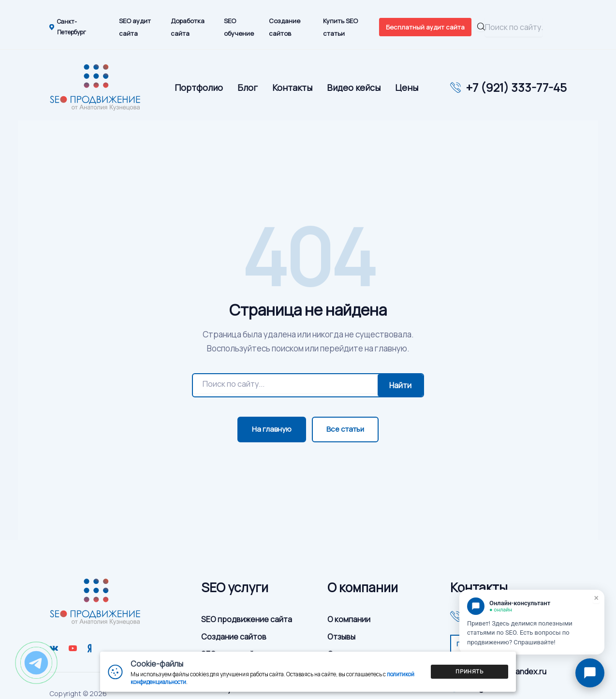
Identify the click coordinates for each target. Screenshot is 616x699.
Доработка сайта (188, 27)
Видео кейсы (354, 87)
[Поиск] (285, 384)
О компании (349, 619)
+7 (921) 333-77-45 (516, 87)
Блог (248, 87)
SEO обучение (239, 27)
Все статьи (345, 429)
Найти (400, 385)
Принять (469, 671)
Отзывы (341, 637)
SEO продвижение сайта (247, 619)
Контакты (292, 87)
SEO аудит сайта (135, 27)
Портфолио (199, 87)
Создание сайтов (285, 27)
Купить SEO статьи (340, 27)
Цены (407, 87)
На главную (272, 429)
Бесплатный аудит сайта (425, 27)
